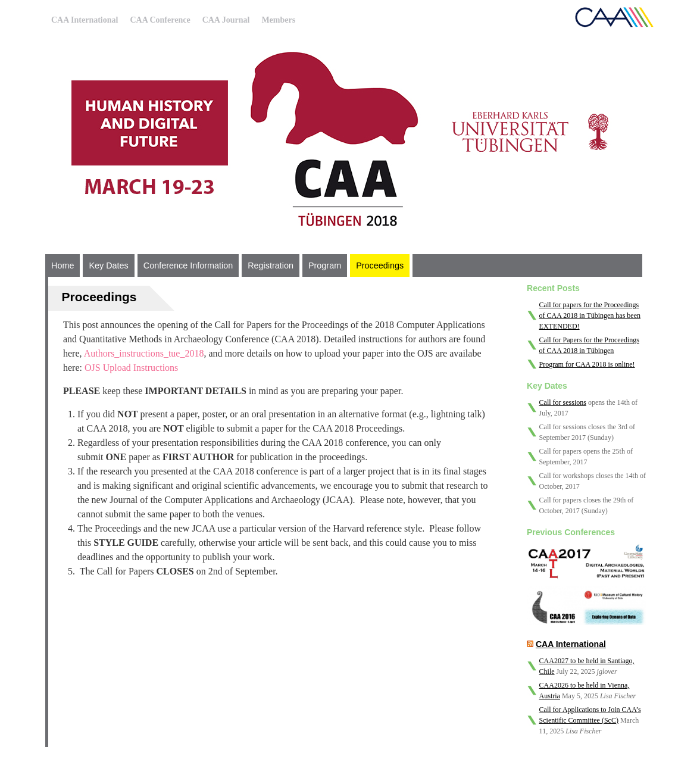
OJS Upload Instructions (131, 368)
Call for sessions (563, 402)
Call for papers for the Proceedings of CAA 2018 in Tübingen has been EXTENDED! (590, 316)
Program (325, 266)
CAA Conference (160, 20)
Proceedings (380, 266)
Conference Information (188, 266)
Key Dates (108, 266)
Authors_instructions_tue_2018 (144, 353)
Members (278, 20)
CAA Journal (226, 20)
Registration (271, 266)
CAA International (85, 20)
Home (62, 266)
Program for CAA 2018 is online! (587, 364)
